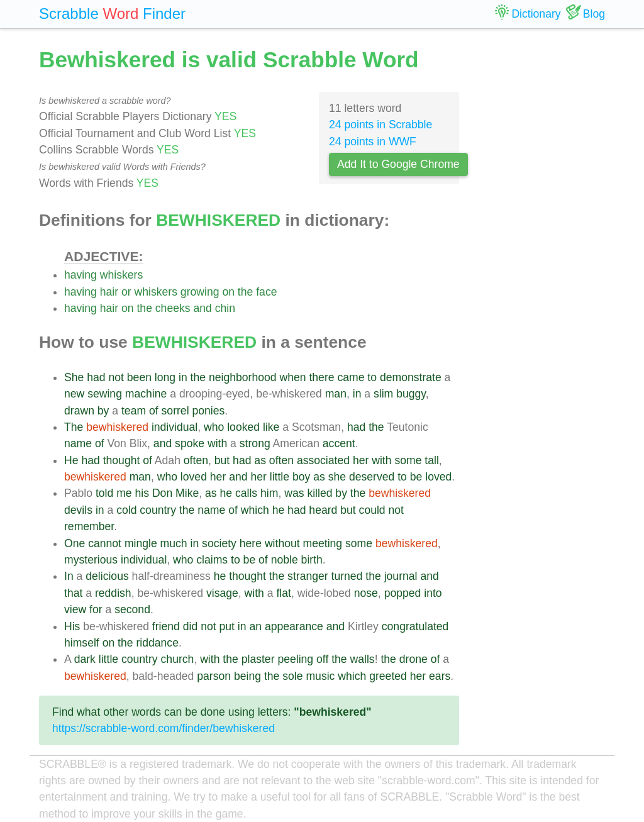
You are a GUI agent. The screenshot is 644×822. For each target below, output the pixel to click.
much (174, 543)
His (72, 626)
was (294, 493)
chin (225, 308)
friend (166, 626)
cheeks (173, 308)
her (361, 460)
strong (255, 443)
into (433, 593)
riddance (157, 643)
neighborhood (243, 377)
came (351, 377)
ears (440, 676)
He (71, 460)
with (217, 443)
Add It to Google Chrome (398, 164)
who (214, 427)
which (255, 510)
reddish (113, 593)
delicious (107, 576)
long (165, 377)
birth (312, 560)
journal (401, 576)
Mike (187, 493)
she (337, 477)
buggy (411, 394)
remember (89, 526)
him (269, 493)
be (416, 477)
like (271, 427)
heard (323, 510)
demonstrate (411, 377)
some (408, 460)
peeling (295, 659)
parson (214, 676)
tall (432, 460)
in (183, 377)
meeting (323, 543)
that (73, 593)
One (75, 543)
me (124, 493)
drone (414, 659)
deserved (372, 477)
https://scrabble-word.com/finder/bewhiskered (164, 728)
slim (383, 394)
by (103, 411)
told (104, 493)
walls (363, 659)
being (247, 676)
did (190, 626)
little (280, 477)
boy (301, 477)
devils (78, 510)
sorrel (175, 411)
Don (162, 493)
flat (283, 593)
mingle (141, 543)
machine (146, 394)
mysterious (91, 560)
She (74, 377)
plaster (258, 659)
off (322, 659)
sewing (105, 394)
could (372, 510)
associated (323, 460)
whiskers (121, 275)
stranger (308, 576)
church (178, 659)
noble (285, 560)
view (75, 609)
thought (122, 460)
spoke (190, 443)
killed (319, 493)
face (266, 292)
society (219, 543)
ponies (208, 411)
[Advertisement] (542, 233)
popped (403, 593)
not (116, 377)
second (132, 609)
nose (366, 593)
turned (347, 576)
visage (222, 593)
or (126, 292)
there (321, 377)
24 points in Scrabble (380, 125)
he (226, 493)
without (282, 543)
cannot (105, 543)
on (228, 292)
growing (200, 292)
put (226, 626)
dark (85, 659)
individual (175, 427)
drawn (79, 411)
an (255, 626)
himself (82, 643)
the (245, 292)
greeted (388, 676)
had (96, 377)
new (74, 394)
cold (126, 510)
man (336, 394)
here (251, 543)
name (78, 443)
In (69, 576)
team (134, 411)
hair (109, 292)
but (222, 460)
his (142, 493)
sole (292, 676)
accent (339, 443)
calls (246, 493)
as (260, 460)
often (196, 460)
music (320, 676)
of (154, 411)
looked (243, 427)
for (96, 609)
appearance (294, 626)
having (80, 275)
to (372, 377)
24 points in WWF (373, 142)
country (158, 510)
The (74, 427)
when (292, 377)
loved (194, 477)
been (139, 377)
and (202, 308)
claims (212, 560)
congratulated (415, 626)
